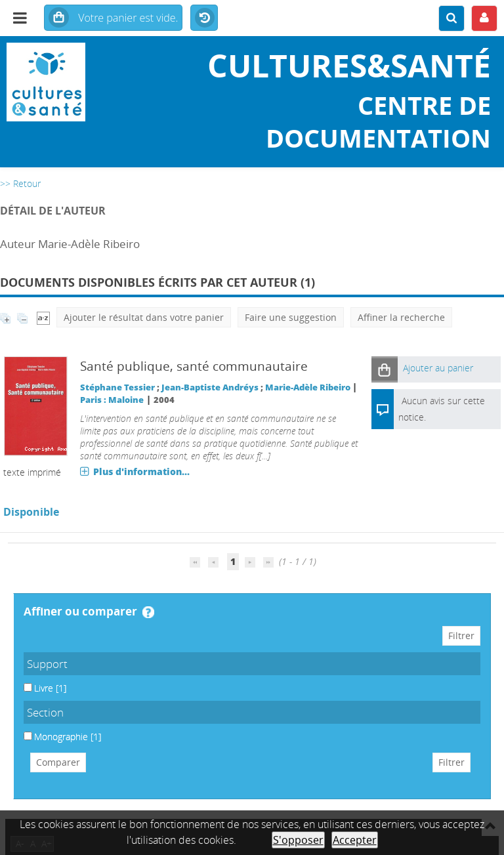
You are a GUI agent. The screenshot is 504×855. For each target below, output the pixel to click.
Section (45, 712)
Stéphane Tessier (117, 387)
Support (47, 664)
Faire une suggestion (291, 317)
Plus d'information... (141, 471)
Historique (204, 18)
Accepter (355, 840)
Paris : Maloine (112, 400)
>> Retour (20, 183)
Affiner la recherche (401, 317)
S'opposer (298, 840)
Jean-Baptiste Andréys (210, 387)
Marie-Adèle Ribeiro (308, 387)
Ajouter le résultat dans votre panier (144, 317)
